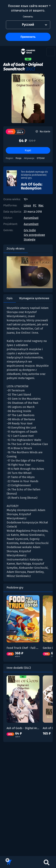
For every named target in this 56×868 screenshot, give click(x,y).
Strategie (30, 239)
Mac (41, 205)
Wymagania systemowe (34, 298)
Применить (28, 37)
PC (35, 205)
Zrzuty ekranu (16, 249)
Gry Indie (30, 230)
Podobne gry (15, 588)
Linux (27, 205)
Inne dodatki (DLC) (19, 668)
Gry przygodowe (34, 235)
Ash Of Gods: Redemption (32, 186)
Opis (10, 298)
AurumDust (31, 218)
